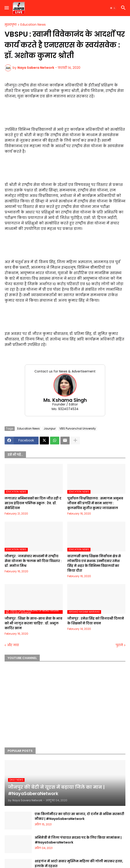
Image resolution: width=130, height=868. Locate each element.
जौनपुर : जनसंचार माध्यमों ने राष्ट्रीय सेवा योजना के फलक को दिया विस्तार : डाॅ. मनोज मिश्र (33, 561)
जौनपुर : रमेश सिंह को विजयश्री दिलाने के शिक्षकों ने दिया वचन (96, 621)
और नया (13, 645)
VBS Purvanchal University (78, 428)
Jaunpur (50, 428)
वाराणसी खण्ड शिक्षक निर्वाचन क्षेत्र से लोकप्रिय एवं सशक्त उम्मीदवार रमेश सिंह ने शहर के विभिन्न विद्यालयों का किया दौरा (94, 563)
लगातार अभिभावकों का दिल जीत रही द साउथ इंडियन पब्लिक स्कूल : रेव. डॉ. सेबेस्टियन (33, 503)
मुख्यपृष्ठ (11, 25)
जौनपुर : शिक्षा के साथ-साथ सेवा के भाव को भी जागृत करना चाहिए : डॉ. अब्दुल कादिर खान (33, 623)
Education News (33, 25)
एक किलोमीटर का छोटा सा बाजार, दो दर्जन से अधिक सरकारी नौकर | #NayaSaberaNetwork (79, 816)
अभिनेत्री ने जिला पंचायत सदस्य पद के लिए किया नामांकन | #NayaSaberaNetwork (78, 840)
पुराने (119, 645)
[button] (6, 8)
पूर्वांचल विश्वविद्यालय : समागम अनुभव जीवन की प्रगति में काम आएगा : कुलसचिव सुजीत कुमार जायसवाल (95, 503)
